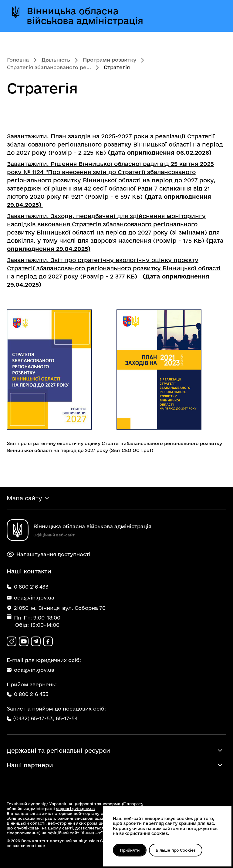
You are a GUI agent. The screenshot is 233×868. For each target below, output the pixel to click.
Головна (18, 60)
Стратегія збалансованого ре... (49, 67)
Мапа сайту (24, 498)
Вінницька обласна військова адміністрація (85, 16)
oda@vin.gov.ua (30, 670)
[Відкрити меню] (214, 16)
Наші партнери (30, 765)
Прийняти (130, 850)
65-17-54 (67, 718)
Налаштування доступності (49, 554)
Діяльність (56, 60)
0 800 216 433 (28, 694)
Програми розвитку (110, 60)
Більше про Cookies (176, 850)
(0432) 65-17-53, (34, 718)
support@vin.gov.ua (76, 809)
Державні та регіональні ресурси (58, 751)
